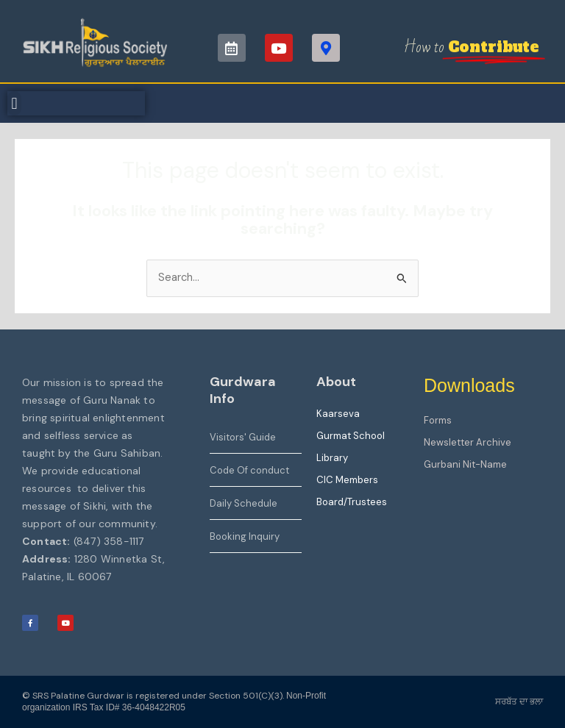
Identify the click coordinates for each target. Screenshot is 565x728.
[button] (14, 103)
